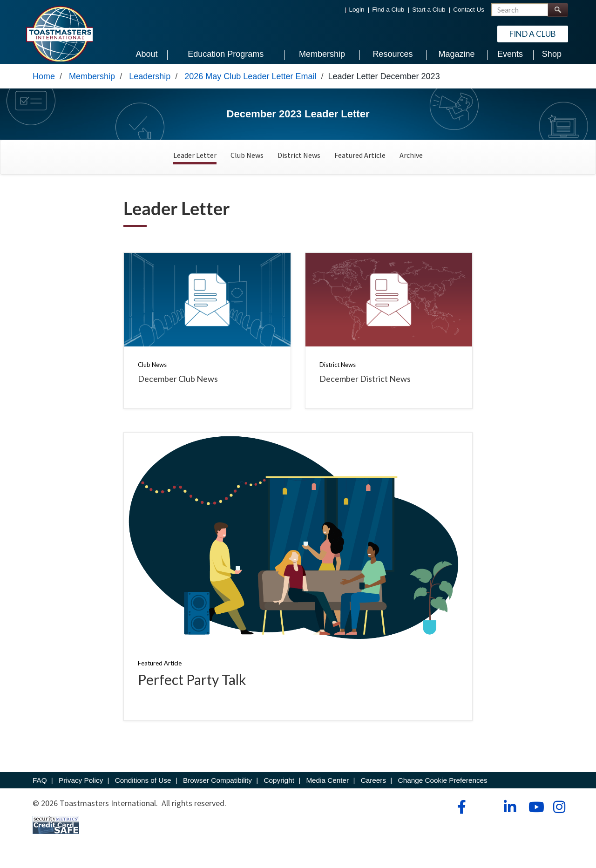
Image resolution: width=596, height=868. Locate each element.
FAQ (40, 786)
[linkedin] (510, 813)
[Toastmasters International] (59, 34)
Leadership (150, 82)
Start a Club (429, 10)
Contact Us (469, 10)
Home (44, 82)
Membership (92, 82)
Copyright (279, 786)
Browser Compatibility (217, 786)
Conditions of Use (143, 786)
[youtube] (534, 813)
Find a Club (388, 10)
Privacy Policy (81, 786)
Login (357, 10)
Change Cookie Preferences (443, 786)
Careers (373, 786)
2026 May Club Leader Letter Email (250, 82)
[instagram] (559, 813)
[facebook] (460, 813)
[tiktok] (485, 813)
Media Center (327, 786)
